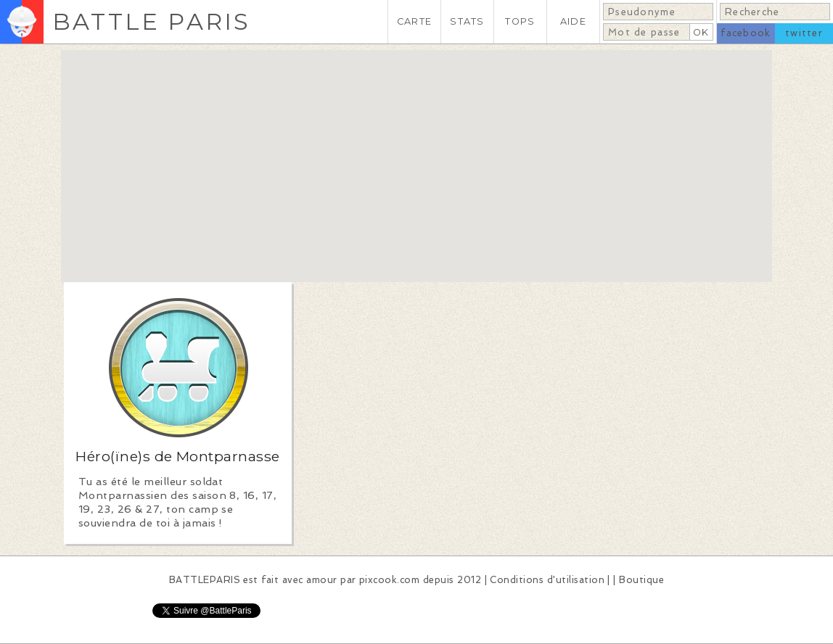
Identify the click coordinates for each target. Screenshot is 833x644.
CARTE (414, 21)
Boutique (641, 580)
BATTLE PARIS (151, 21)
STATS (467, 21)
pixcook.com (389, 580)
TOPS (520, 21)
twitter (804, 33)
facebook (746, 33)
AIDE (573, 21)
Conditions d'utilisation (547, 580)
